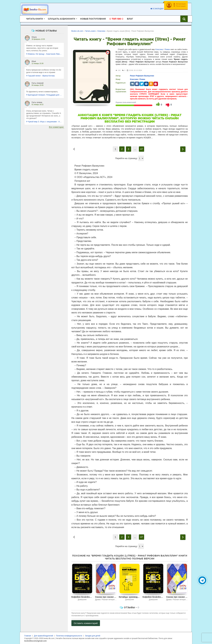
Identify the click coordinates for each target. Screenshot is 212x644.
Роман (167, 49)
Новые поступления (93, 18)
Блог (130, 18)
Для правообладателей (44, 635)
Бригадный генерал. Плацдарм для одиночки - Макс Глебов (44, 94)
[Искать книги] (184, 18)
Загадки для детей (93, 635)
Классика (159, 49)
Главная (28, 635)
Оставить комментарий (86, 623)
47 (142, 149)
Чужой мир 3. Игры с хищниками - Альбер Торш (44, 121)
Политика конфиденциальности (69, 635)
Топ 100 (116, 18)
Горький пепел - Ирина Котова (40, 75)
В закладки (157, 9)
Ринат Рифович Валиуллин (142, 75)
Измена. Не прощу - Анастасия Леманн (44, 53)
